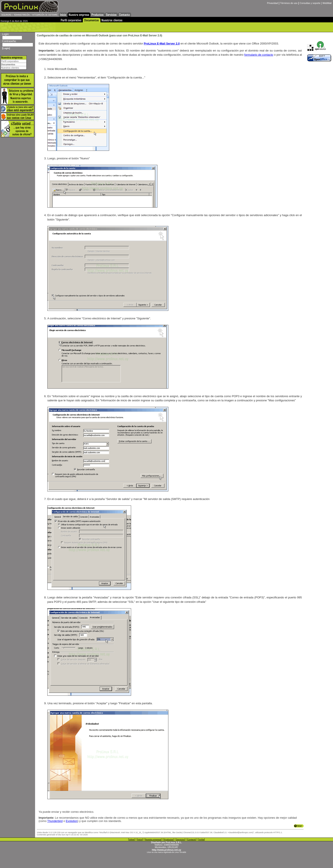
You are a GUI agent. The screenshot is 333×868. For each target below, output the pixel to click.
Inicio (140, 840)
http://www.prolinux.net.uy (166, 850)
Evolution (72, 821)
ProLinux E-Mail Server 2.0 (162, 44)
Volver (132, 840)
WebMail (327, 3)
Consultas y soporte (310, 3)
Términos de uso (289, 3)
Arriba (201, 840)
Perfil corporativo (10, 61)
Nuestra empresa (153, 840)
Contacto (191, 840)
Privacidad (272, 3)
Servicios (180, 840)
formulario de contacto (259, 55)
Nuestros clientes (10, 68)
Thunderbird (55, 821)
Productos (169, 840)
